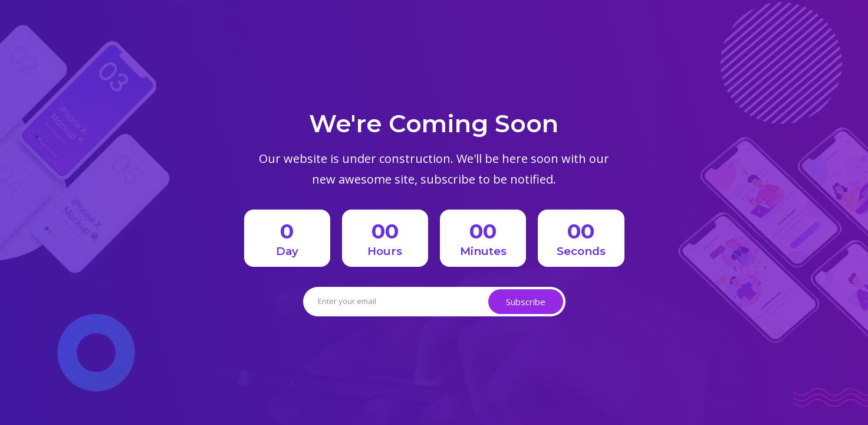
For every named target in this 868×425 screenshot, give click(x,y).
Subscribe (526, 302)
